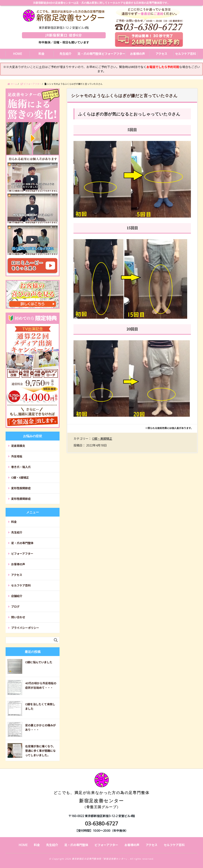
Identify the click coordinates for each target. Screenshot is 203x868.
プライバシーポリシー (25, 628)
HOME (17, 54)
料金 (41, 54)
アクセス (161, 54)
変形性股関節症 (21, 488)
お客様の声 (138, 54)
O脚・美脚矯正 (102, 439)
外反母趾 (17, 456)
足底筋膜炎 (18, 446)
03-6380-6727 (102, 823)
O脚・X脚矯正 (20, 478)
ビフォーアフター (113, 54)
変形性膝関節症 (21, 499)
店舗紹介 (17, 596)
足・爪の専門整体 (89, 54)
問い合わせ (18, 617)
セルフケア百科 (186, 54)
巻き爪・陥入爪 (21, 467)
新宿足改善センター (102, 794)
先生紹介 (65, 54)
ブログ (15, 607)
